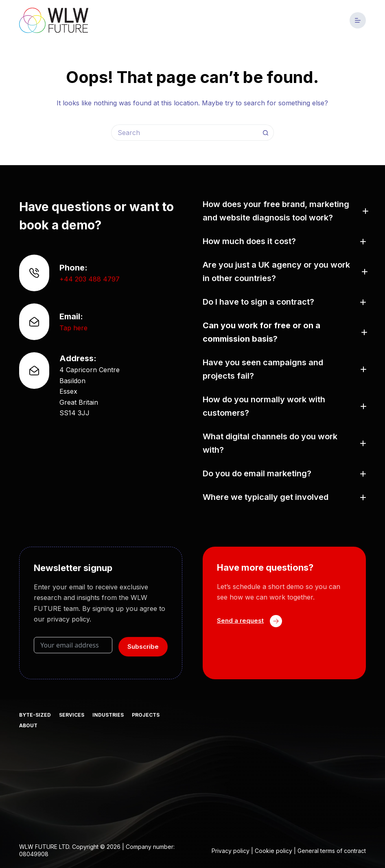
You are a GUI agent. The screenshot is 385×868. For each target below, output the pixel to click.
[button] (284, 211)
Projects (146, 715)
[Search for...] (184, 133)
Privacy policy (231, 851)
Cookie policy (273, 851)
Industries (108, 715)
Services (72, 715)
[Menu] (358, 20)
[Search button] (266, 133)
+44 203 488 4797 (90, 279)
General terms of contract (332, 851)
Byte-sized (35, 715)
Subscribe (143, 647)
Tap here (73, 328)
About (28, 725)
